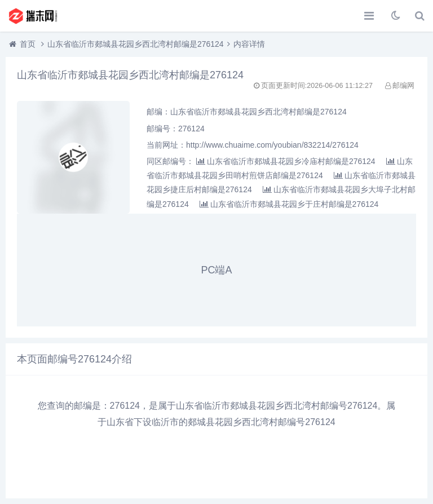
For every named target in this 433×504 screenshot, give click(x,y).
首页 (28, 44)
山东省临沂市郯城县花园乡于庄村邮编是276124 (289, 204)
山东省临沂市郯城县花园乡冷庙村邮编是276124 (286, 161)
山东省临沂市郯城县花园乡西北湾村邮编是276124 (136, 44)
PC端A (216, 270)
